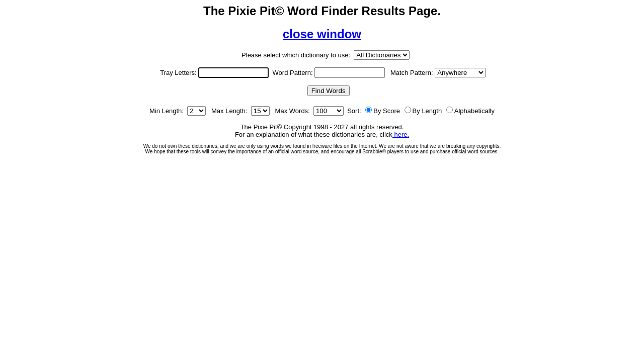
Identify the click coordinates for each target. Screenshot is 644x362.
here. (401, 134)
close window (322, 34)
